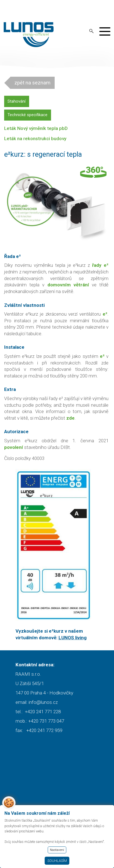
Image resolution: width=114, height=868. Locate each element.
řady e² (100, 265)
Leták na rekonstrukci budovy (35, 139)
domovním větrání (68, 285)
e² (102, 356)
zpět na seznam (32, 83)
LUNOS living (73, 638)
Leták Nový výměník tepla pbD (36, 128)
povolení (14, 447)
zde (70, 418)
